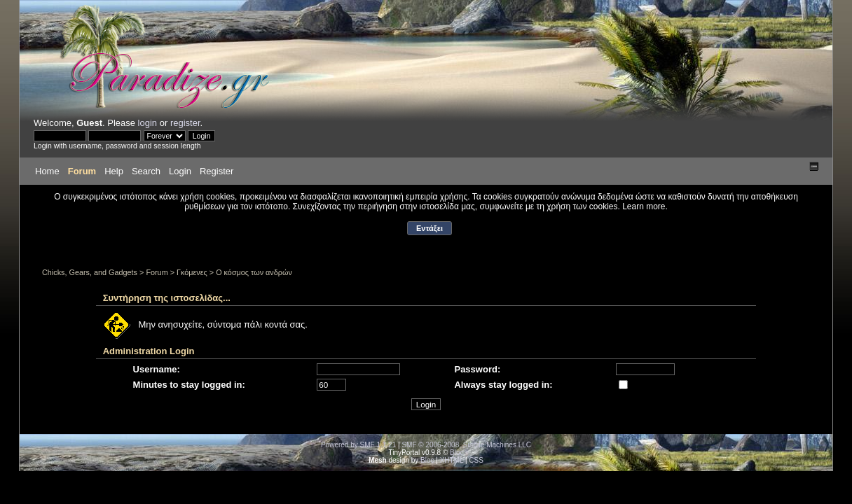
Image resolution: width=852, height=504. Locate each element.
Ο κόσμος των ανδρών (254, 272)
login (147, 123)
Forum (82, 171)
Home (47, 171)
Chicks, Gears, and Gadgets (90, 272)
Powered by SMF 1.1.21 (358, 445)
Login (180, 171)
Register (217, 171)
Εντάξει (430, 228)
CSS (476, 460)
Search (146, 171)
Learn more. (645, 206)
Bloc (456, 453)
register (185, 123)
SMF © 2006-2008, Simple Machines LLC (466, 445)
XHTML (452, 460)
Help (114, 171)
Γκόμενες (192, 272)
